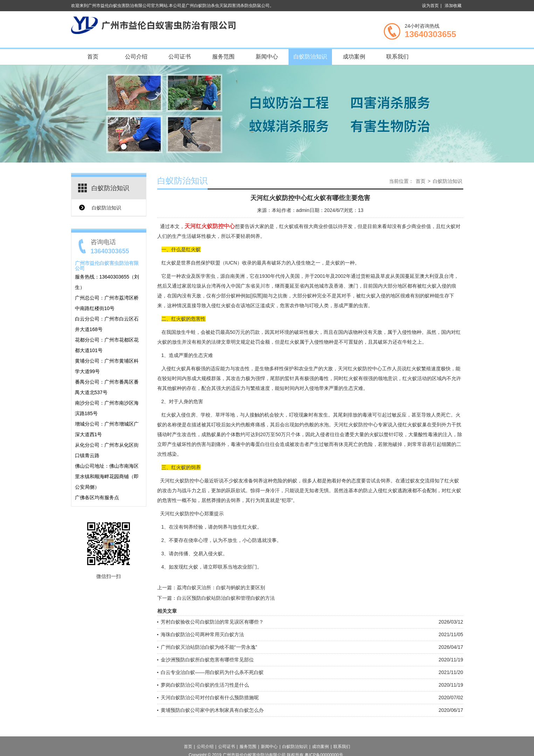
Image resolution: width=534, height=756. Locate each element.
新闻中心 (267, 57)
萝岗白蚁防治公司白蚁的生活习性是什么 (205, 685)
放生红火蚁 (245, 527)
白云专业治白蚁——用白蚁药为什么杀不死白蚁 (212, 672)
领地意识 (388, 378)
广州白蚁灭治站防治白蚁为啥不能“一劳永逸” (209, 647)
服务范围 (223, 57)
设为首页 (430, 6)
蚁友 (415, 481)
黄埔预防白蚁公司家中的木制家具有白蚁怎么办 (212, 710)
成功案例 (354, 57)
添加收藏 (453, 6)
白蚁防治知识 (310, 57)
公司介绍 (136, 57)
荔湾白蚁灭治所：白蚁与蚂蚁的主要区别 (221, 587)
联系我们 (397, 57)
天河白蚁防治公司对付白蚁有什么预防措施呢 (210, 697)
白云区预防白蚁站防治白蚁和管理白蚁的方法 (226, 598)
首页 (93, 57)
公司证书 (180, 57)
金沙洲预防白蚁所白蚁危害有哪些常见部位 (207, 660)
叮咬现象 (299, 415)
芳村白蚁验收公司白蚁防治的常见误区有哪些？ (212, 622)
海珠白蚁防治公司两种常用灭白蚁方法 (202, 634)
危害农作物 (292, 305)
